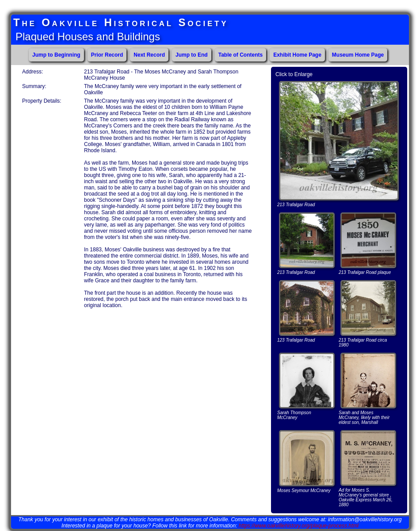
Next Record (149, 55)
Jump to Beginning (56, 55)
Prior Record (107, 55)
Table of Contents (241, 55)
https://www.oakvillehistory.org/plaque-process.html (299, 526)
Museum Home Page (358, 55)
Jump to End (192, 55)
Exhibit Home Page (297, 55)
